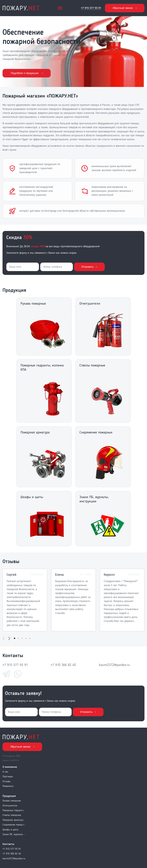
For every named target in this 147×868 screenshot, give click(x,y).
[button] (9, 638)
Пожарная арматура (13, 820)
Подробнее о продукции (25, 73)
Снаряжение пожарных (14, 825)
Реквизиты (8, 786)
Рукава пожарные (12, 801)
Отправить (88, 267)
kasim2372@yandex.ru (114, 665)
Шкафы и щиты (10, 830)
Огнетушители (10, 806)
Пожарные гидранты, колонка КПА (14, 810)
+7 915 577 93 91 (91, 8)
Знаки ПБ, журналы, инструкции (14, 834)
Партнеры (8, 777)
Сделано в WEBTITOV (11, 761)
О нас (5, 772)
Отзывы (6, 782)
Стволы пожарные (12, 815)
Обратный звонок (123, 8)
